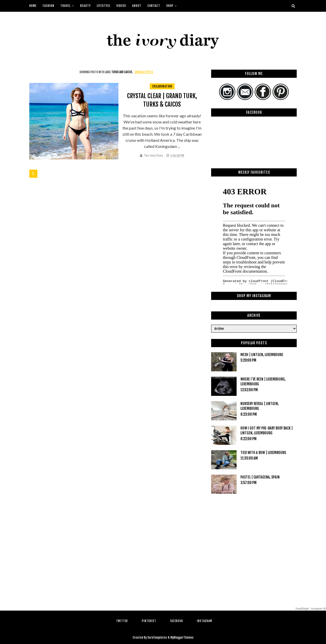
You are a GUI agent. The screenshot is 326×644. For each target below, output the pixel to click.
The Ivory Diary (153, 155)
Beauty (85, 6)
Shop (170, 6)
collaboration (162, 86)
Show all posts (144, 72)
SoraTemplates (157, 637)
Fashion (49, 6)
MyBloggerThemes (182, 637)
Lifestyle (104, 6)
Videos (121, 6)
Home (33, 6)
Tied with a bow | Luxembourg (263, 453)
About (137, 6)
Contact (154, 6)
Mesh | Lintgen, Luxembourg (262, 355)
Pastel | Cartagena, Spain (260, 477)
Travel (65, 6)
